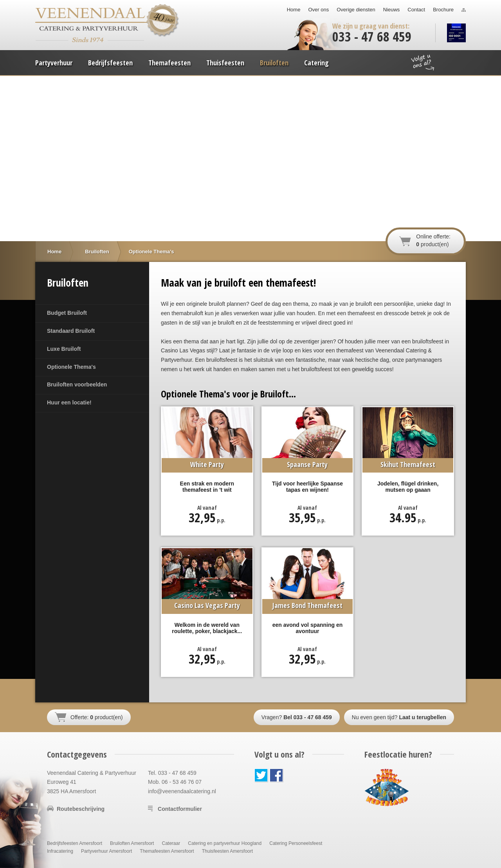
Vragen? (297, 717)
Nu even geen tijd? (399, 717)
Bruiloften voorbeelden (77, 384)
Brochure (443, 10)
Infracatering (60, 851)
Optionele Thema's (71, 367)
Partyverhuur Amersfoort (106, 851)
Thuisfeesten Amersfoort (227, 851)
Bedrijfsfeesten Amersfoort (75, 843)
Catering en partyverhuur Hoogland (225, 843)
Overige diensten (356, 10)
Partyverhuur (54, 63)
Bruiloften (274, 63)
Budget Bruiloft (67, 313)
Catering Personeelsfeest (296, 843)
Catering (316, 63)
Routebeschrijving (81, 809)
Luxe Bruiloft (64, 349)
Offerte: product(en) (97, 717)
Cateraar (171, 843)
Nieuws (392, 10)
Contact (416, 10)
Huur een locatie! (69, 402)
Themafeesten (169, 63)
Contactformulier (180, 809)
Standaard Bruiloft (71, 331)
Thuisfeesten (225, 63)
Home (294, 10)
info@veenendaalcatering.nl (182, 791)
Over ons (318, 10)
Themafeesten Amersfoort (167, 851)
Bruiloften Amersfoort (132, 843)
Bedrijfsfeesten (110, 63)
